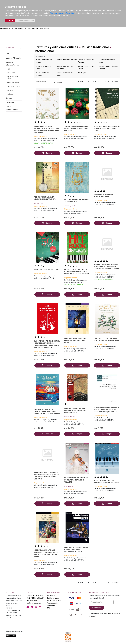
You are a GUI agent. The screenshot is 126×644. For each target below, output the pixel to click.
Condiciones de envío (54, 601)
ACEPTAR (10, 20)
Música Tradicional (13, 83)
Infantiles (10, 90)
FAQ (49, 608)
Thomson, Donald (70, 206)
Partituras (10, 94)
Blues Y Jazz (11, 73)
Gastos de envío (53, 603)
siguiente (115, 81)
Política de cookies (53, 598)
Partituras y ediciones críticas (12, 29)
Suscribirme (97, 608)
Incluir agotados (41, 82)
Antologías (82, 73)
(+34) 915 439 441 (32, 601)
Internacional (45, 29)
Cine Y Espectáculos (13, 86)
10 (108, 82)
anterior (80, 81)
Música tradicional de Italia (67, 60)
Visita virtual (51, 605)
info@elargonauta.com (34, 603)
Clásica (9, 69)
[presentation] (105, 622)
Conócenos (51, 596)
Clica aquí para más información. (62, 13)
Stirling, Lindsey (69, 486)
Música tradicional (31, 29)
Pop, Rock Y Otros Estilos (12, 78)
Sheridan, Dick (39, 203)
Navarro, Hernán (69, 417)
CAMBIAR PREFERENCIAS (25, 20)
